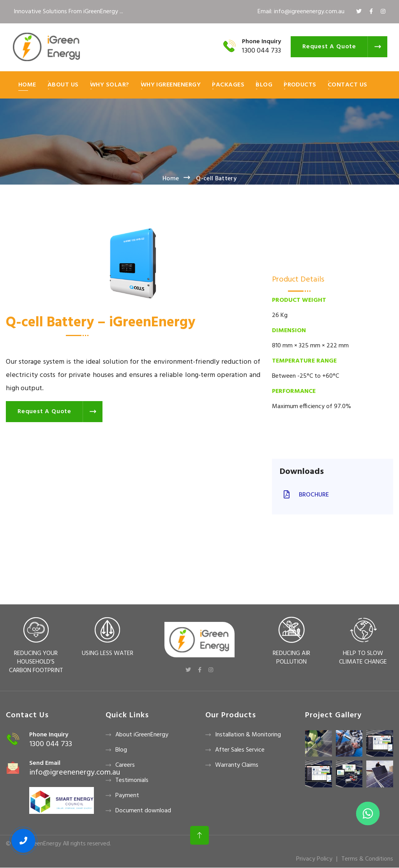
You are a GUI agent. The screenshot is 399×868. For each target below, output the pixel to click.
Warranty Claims (237, 765)
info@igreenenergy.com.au (75, 773)
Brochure (304, 495)
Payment (127, 796)
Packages (228, 85)
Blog (264, 85)
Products (300, 85)
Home (27, 85)
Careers (125, 765)
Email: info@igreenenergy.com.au (301, 12)
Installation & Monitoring (248, 735)
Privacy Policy (314, 859)
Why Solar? (110, 85)
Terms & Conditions (367, 859)
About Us (63, 85)
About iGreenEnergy (142, 735)
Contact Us (348, 85)
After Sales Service (240, 750)
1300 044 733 (261, 51)
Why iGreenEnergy (171, 85)
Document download (143, 811)
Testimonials (132, 780)
